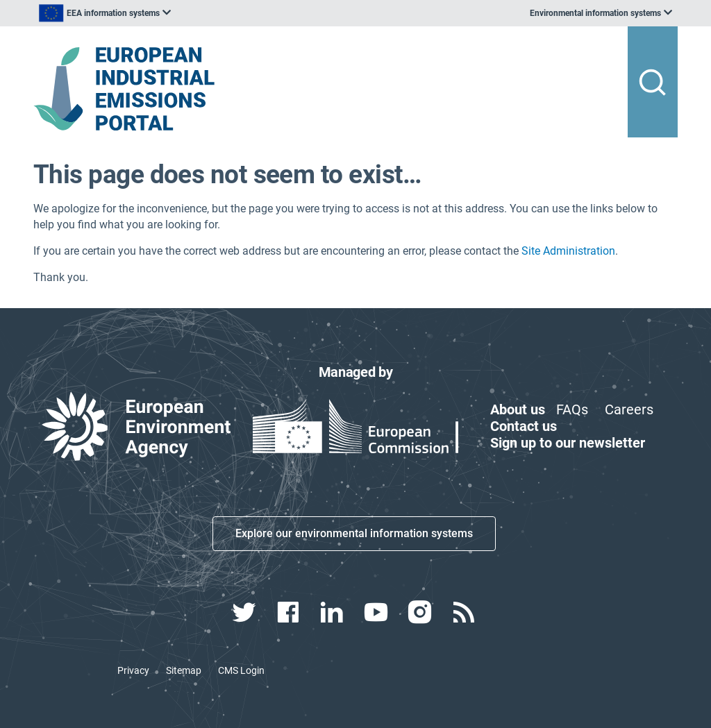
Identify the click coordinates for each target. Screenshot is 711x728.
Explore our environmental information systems (354, 533)
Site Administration (568, 251)
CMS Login (241, 670)
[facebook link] (290, 612)
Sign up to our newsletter (568, 443)
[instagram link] (421, 612)
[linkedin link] (334, 612)
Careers (629, 409)
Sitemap (184, 670)
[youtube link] (377, 612)
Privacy (133, 670)
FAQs (572, 409)
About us (518, 409)
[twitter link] (245, 612)
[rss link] (465, 612)
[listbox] (174, 13)
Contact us (524, 426)
